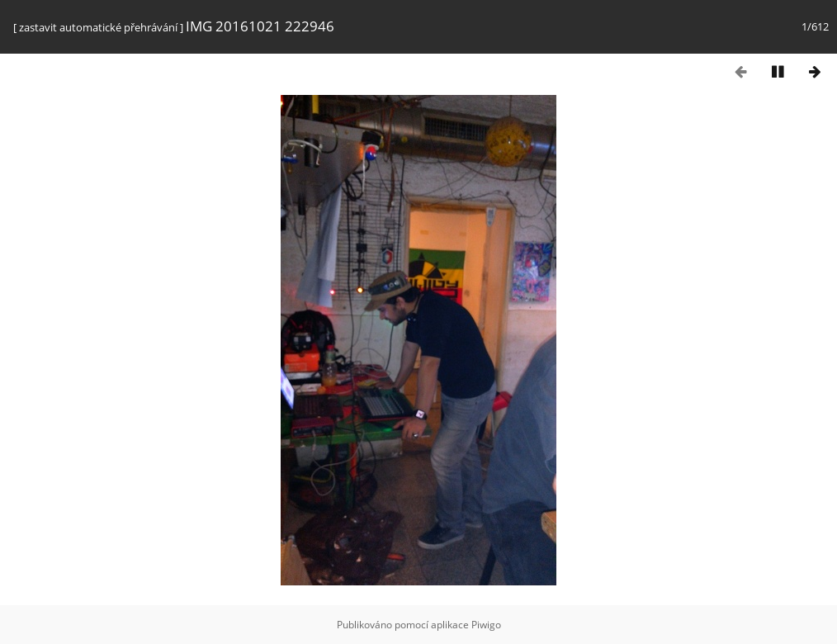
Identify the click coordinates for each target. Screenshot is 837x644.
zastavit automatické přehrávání (98, 27)
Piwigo (486, 625)
